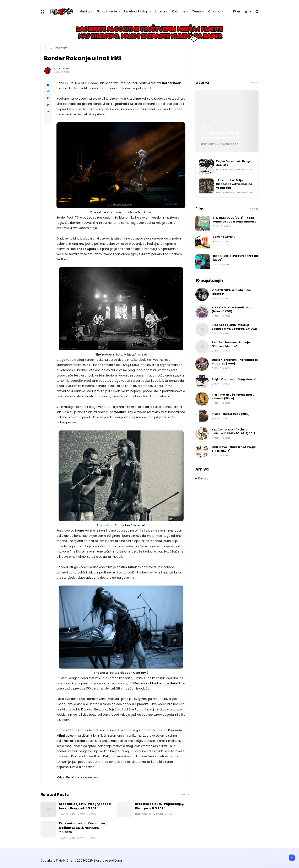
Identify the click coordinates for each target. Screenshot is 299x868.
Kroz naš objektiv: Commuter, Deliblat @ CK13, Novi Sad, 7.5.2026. (83, 828)
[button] (48, 119)
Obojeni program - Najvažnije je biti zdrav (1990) (235, 362)
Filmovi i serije (107, 11)
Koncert (61, 48)
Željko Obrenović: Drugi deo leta (233, 163)
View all (185, 795)
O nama (214, 11)
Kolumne (179, 11)
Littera (160, 11)
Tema (197, 11)
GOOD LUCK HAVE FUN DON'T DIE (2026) (236, 258)
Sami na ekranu (224, 237)
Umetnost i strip (136, 11)
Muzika (85, 11)
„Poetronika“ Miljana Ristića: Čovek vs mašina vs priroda (234, 184)
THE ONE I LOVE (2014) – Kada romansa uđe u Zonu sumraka (235, 220)
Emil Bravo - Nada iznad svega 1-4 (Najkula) (234, 449)
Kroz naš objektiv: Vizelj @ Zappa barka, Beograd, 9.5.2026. (85, 806)
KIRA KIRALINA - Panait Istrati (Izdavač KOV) (221, 135)
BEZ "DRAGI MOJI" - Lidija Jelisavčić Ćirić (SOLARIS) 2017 (233, 431)
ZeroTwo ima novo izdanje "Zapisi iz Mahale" (231, 344)
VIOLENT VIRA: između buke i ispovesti (232, 292)
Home (48, 48)
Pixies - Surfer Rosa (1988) (231, 414)
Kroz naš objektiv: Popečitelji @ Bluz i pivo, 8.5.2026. (160, 806)
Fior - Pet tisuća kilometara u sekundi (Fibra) (233, 397)
